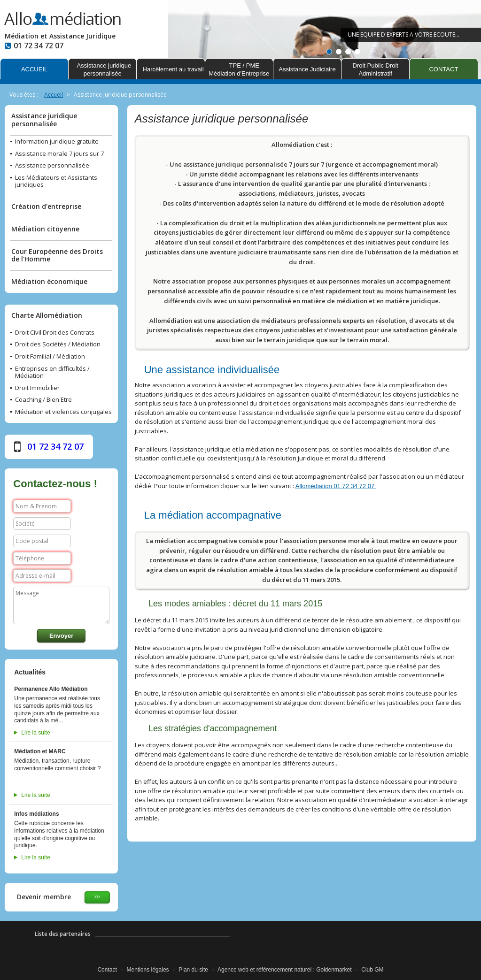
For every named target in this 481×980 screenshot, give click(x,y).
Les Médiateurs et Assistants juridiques (56, 181)
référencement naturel (284, 970)
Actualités (30, 672)
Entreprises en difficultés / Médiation (52, 372)
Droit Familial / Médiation (50, 357)
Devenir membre (44, 897)
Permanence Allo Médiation (51, 689)
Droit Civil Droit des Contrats (55, 333)
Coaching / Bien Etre (43, 400)
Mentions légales (148, 970)
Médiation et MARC (40, 751)
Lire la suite (35, 733)
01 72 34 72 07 (55, 446)
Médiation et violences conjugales (63, 412)
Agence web (233, 970)
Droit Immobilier (37, 388)
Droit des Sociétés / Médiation (58, 345)
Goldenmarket (334, 970)
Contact (107, 970)
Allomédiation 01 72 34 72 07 (336, 486)
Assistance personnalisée (52, 166)
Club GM (372, 970)
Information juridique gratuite (57, 142)
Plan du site (193, 970)
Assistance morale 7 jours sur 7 (59, 154)
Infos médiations (36, 814)
